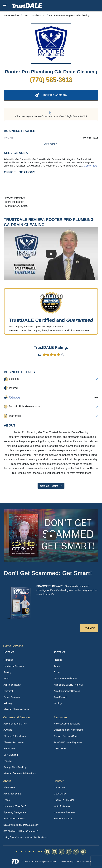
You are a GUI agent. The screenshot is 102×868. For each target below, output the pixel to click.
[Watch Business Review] (51, 254)
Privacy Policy (67, 862)
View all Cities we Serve (17, 709)
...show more (90, 166)
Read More (89, 628)
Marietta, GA (39, 15)
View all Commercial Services (20, 773)
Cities (26, 15)
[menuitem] (26, 660)
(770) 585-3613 (51, 80)
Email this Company (51, 95)
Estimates (15, 397)
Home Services (12, 15)
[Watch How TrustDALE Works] (51, 536)
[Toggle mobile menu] (5, 6)
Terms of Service (83, 862)
